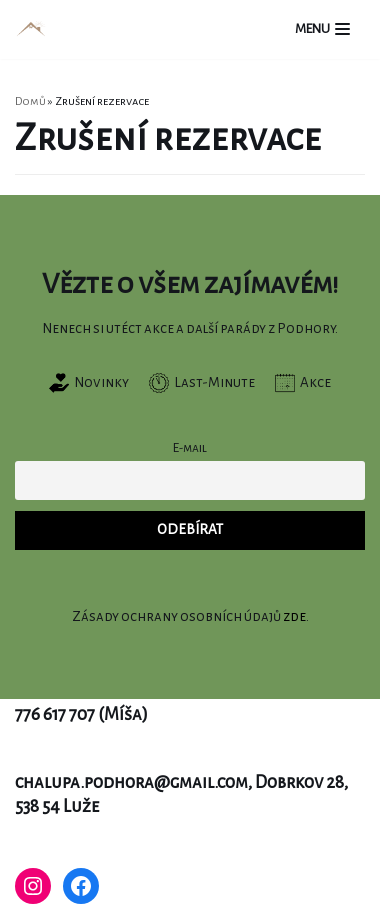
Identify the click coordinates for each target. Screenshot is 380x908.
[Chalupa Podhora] (31, 29)
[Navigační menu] (322, 29)
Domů (30, 101)
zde (294, 616)
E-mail (190, 448)
